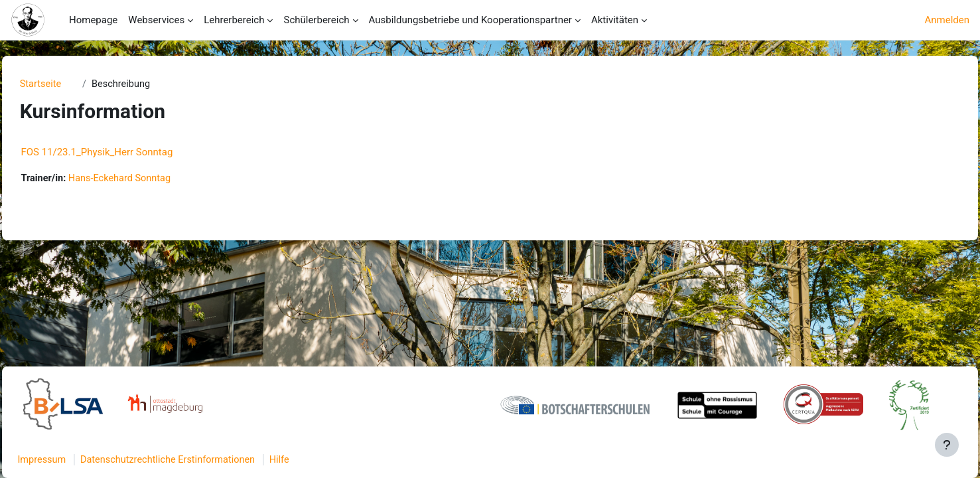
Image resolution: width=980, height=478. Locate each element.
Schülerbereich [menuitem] (316, 20)
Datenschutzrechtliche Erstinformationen (202, 460)
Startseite (69, 84)
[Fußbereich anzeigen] (947, 445)
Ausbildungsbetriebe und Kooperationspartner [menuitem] (470, 20)
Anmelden (947, 20)
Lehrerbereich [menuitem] (234, 20)
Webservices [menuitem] (156, 20)
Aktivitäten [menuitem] (615, 20)
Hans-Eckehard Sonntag (153, 179)
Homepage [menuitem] (93, 20)
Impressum (72, 460)
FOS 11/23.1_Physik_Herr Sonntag (126, 153)
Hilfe (317, 460)
